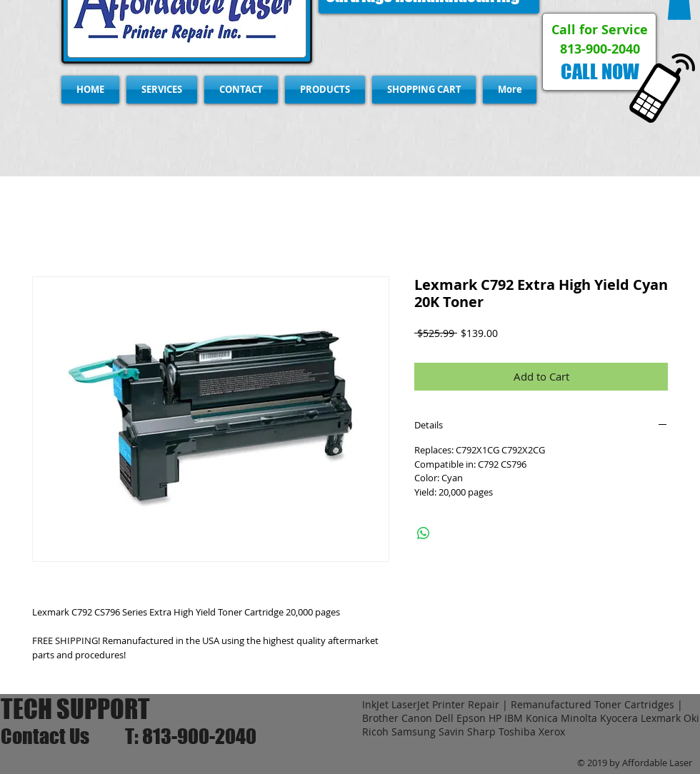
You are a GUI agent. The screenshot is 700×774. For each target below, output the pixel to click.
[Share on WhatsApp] (424, 533)
